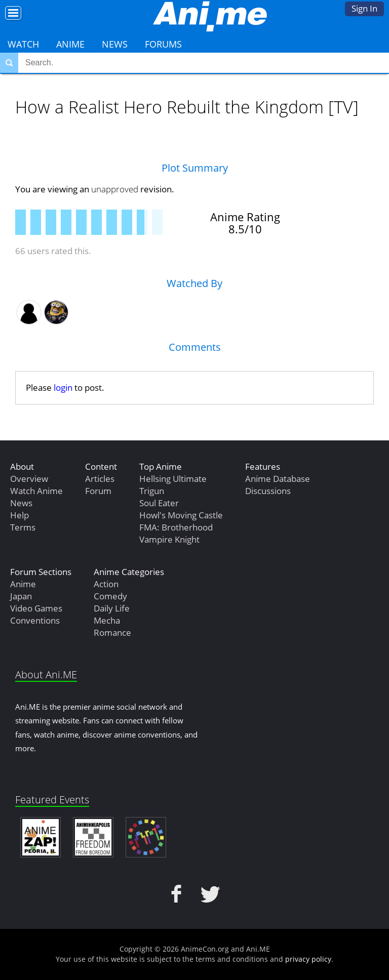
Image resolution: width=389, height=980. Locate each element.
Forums (163, 44)
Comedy (110, 596)
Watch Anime (36, 491)
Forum (98, 491)
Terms (23, 527)
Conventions (35, 620)
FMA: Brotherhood (176, 527)
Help (20, 515)
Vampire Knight (169, 539)
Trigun (152, 491)
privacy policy (308, 959)
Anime (70, 44)
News (115, 44)
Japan (21, 596)
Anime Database (278, 479)
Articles (100, 479)
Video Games (36, 608)
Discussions (268, 491)
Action (106, 584)
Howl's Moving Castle (181, 515)
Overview (29, 479)
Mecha (107, 620)
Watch (23, 44)
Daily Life (112, 608)
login (63, 387)
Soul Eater (159, 503)
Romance (112, 632)
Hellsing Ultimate (173, 479)
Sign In (364, 8)
